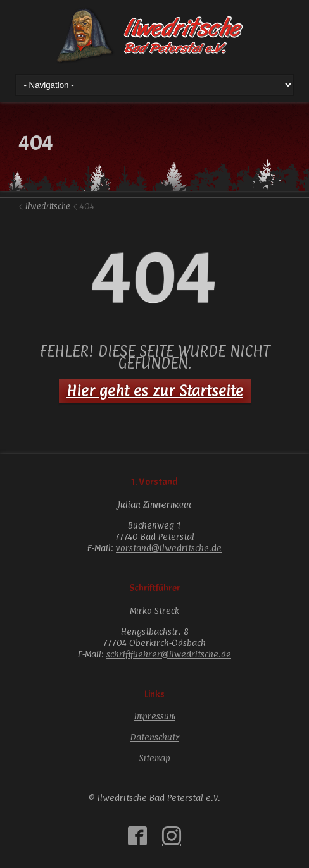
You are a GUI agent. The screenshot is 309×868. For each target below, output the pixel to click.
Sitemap (155, 758)
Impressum (154, 716)
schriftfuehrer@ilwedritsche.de (169, 654)
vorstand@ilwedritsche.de (169, 548)
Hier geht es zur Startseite (155, 391)
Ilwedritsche (48, 206)
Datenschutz (155, 737)
